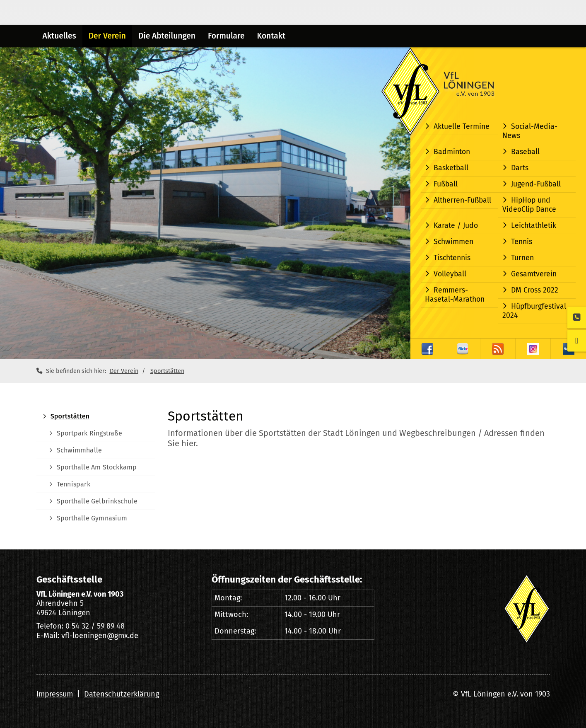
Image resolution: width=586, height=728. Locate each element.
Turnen (522, 258)
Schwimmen (453, 242)
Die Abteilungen (167, 36)
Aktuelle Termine (462, 127)
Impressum (55, 694)
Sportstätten (167, 371)
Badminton (452, 152)
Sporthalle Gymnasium (92, 518)
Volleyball (450, 274)
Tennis (522, 242)
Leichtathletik (534, 226)
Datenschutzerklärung (122, 694)
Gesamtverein (534, 274)
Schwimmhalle (79, 450)
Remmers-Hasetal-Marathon (455, 295)
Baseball (525, 152)
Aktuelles (59, 36)
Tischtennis (452, 258)
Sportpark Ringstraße (89, 433)
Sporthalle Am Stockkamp (97, 467)
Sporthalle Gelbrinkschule (97, 501)
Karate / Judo (456, 226)
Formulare (226, 36)
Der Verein (107, 36)
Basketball (451, 168)
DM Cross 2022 (535, 290)
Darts (520, 168)
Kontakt (271, 36)
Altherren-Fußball (462, 200)
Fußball (446, 184)
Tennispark (74, 484)
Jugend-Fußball (536, 184)
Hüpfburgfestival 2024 (534, 311)
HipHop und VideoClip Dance (529, 205)
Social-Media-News (530, 131)
